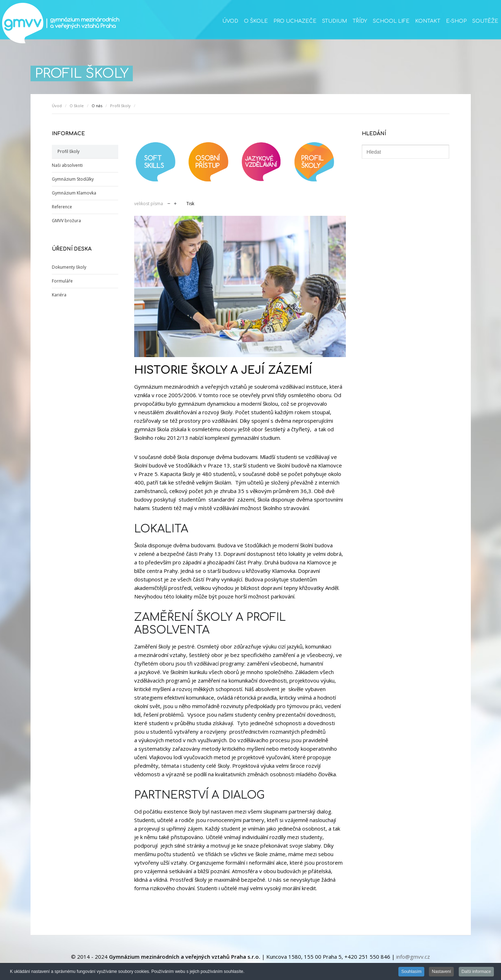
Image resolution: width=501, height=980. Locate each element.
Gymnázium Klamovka (74, 193)
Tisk (190, 204)
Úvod (230, 21)
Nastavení (441, 972)
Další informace (476, 972)
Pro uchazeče (295, 21)
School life (391, 21)
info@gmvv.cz (413, 957)
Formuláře (62, 281)
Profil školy (120, 106)
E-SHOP (456, 21)
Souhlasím (411, 972)
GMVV (60, 23)
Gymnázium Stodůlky (73, 179)
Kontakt (428, 21)
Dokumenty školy (69, 267)
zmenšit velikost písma (169, 203)
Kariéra (59, 295)
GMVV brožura (66, 221)
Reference (62, 207)
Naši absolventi (67, 165)
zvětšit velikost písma (175, 203)
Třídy (360, 21)
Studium (334, 21)
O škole (256, 21)
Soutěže (485, 21)
